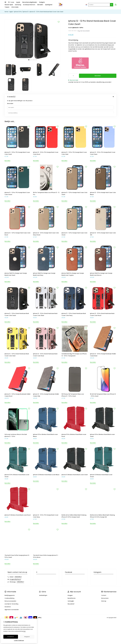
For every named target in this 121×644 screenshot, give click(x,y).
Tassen (7, 7)
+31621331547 (18, 560)
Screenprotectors (29, 5)
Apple (18, 2)
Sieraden (40, 5)
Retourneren (105, 581)
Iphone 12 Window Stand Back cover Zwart (75, 458)
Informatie (15, 7)
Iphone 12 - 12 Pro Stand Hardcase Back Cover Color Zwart (46, 12)
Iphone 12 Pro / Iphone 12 (21, 12)
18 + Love (11, 2)
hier (25, 631)
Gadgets (42, 2)
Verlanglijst (71, 584)
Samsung (18, 5)
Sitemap (104, 584)
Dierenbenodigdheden (30, 2)
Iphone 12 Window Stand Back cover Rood (18, 498)
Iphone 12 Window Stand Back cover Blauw (46, 458)
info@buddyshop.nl (15, 562)
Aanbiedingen (43, 578)
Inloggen (70, 578)
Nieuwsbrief (71, 587)
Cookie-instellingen (19, 640)
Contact (104, 578)
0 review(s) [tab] (61, 97)
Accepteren (11, 637)
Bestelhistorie (72, 581)
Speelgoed (49, 5)
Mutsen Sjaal (9, 5)
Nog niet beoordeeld (84, 31)
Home (6, 12)
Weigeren (27, 637)
